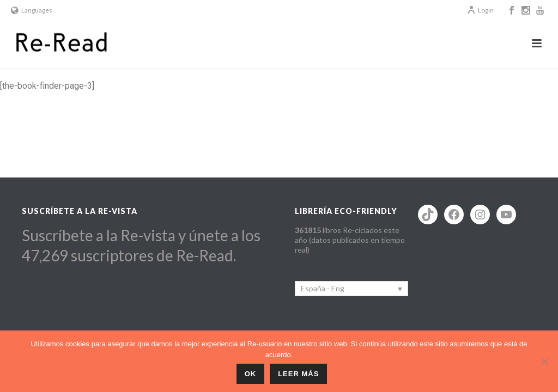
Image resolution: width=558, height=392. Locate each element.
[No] (544, 362)
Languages (32, 10)
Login (480, 10)
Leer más (298, 374)
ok (251, 374)
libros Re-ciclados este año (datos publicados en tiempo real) (350, 240)
